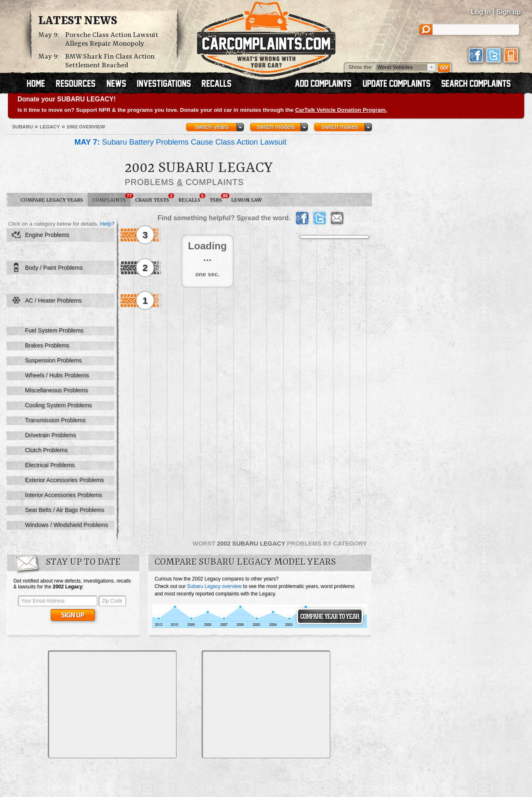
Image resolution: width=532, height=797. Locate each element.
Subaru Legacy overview (214, 586)
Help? (107, 224)
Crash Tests (154, 198)
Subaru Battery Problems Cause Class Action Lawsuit (180, 142)
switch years (212, 127)
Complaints (111, 198)
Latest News (78, 21)
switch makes (340, 127)
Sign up (509, 12)
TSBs (218, 198)
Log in (481, 12)
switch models (276, 127)
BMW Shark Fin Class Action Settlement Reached (110, 61)
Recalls (192, 198)
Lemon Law (246, 200)
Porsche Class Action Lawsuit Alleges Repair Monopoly (112, 39)
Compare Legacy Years (52, 200)
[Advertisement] (112, 704)
